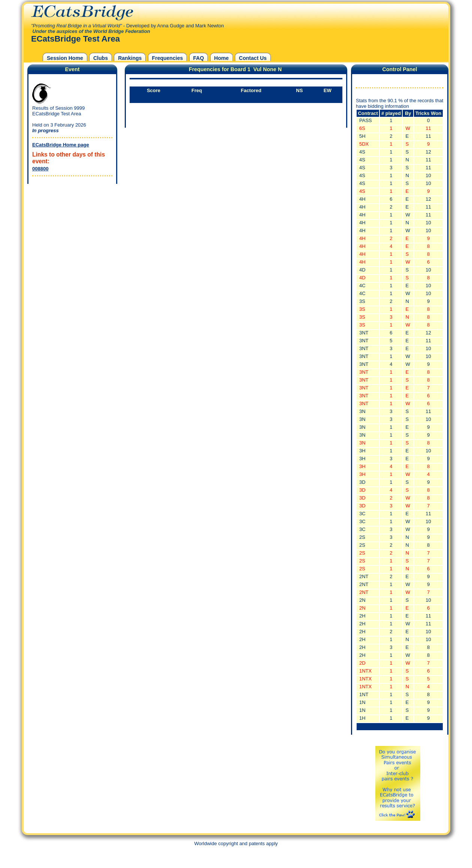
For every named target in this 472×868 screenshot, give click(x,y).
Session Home (65, 58)
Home (222, 58)
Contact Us (253, 58)
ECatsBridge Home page (61, 145)
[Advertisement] (70, 233)
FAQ (199, 58)
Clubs (101, 58)
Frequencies (168, 58)
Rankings (130, 58)
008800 (40, 169)
